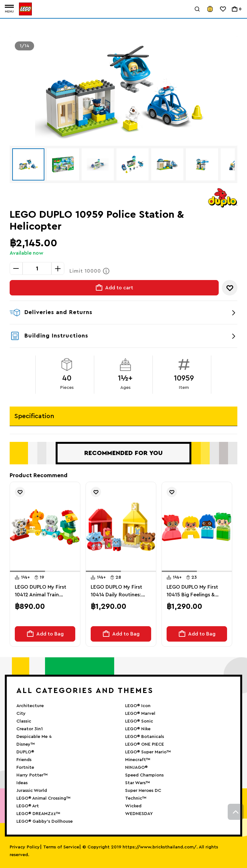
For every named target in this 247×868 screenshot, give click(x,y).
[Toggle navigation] (9, 9)
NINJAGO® (136, 767)
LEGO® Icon (138, 706)
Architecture (30, 706)
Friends (24, 760)
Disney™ (26, 744)
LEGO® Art (28, 806)
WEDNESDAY (139, 814)
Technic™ (136, 798)
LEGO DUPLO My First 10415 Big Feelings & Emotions (192, 592)
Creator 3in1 (30, 729)
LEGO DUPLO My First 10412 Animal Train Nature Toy (41, 592)
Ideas (22, 783)
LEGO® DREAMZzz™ (38, 814)
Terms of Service (61, 847)
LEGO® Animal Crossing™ (43, 798)
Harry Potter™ (32, 775)
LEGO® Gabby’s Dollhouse (45, 821)
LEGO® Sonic (139, 721)
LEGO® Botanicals (145, 737)
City (21, 714)
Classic (24, 721)
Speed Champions (144, 775)
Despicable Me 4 (34, 737)
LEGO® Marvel (140, 714)
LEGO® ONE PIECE (145, 744)
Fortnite (25, 767)
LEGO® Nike (138, 729)
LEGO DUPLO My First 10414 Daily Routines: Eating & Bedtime (116, 592)
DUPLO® (25, 752)
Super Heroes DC (143, 791)
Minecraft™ (138, 760)
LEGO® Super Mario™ (148, 752)
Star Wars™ (137, 783)
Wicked (133, 806)
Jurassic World (32, 791)
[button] (27, 571)
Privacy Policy (25, 847)
